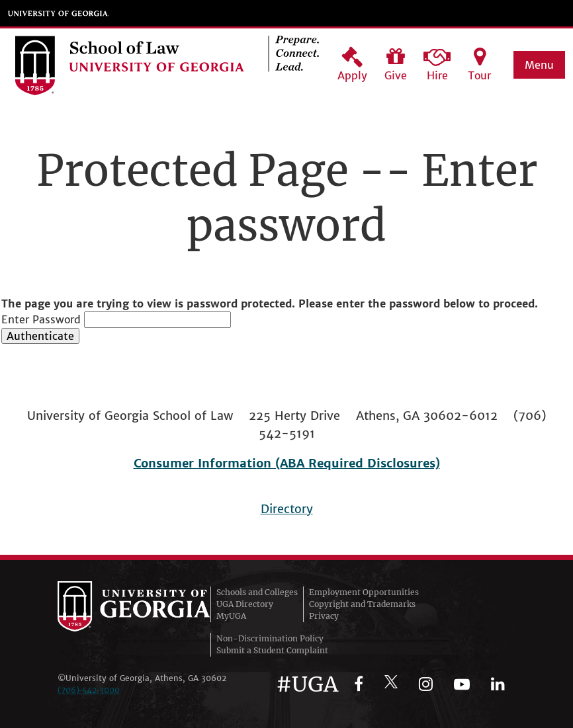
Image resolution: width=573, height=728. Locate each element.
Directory (287, 509)
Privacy (324, 616)
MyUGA (231, 616)
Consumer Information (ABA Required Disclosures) (287, 463)
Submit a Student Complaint (272, 650)
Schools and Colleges (257, 592)
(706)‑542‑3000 (89, 690)
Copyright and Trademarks (362, 604)
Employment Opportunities (364, 592)
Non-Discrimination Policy (270, 638)
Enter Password (41, 319)
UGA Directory (245, 604)
